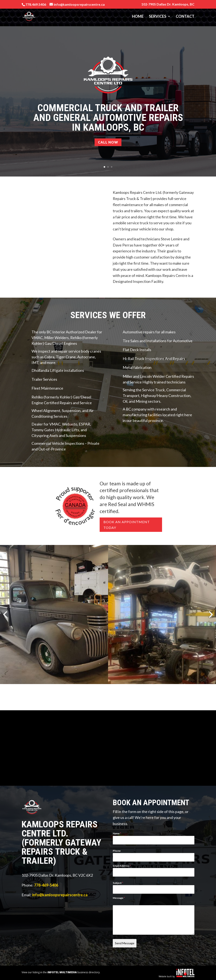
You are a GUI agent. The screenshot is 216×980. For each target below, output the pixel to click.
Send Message (125, 943)
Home (138, 17)
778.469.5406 (36, 4)
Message (119, 898)
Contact (185, 17)
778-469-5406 (46, 885)
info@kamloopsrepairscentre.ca (60, 895)
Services (158, 17)
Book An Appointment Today (127, 525)
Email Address (122, 866)
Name (117, 833)
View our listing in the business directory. (61, 972)
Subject (118, 883)
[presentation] (5, 615)
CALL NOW (108, 142)
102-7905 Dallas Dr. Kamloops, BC (168, 4)
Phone (117, 851)
